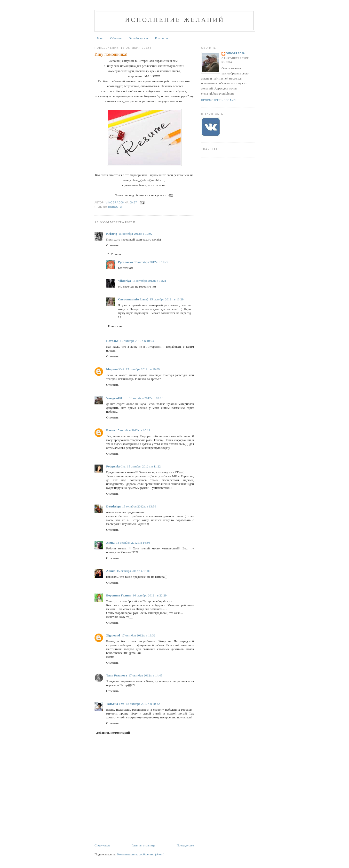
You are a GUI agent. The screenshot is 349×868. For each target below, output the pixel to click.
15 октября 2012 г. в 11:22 (144, 466)
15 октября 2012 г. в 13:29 (167, 299)
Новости (115, 207)
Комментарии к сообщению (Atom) (141, 854)
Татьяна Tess (115, 704)
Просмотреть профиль (219, 100)
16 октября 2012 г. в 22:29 (150, 595)
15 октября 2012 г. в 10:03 (137, 341)
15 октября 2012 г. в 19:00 (134, 571)
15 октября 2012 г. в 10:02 (135, 234)
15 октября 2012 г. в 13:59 (139, 506)
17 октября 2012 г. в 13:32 (138, 635)
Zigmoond (113, 635)
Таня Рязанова (117, 675)
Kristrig (112, 234)
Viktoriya (124, 281)
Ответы (116, 254)
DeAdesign (113, 506)
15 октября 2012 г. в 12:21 (149, 281)
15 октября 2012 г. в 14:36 (133, 542)
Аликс (111, 571)
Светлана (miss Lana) (133, 299)
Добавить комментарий (113, 733)
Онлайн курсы (138, 38)
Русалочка (125, 262)
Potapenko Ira (116, 466)
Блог (100, 38)
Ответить (112, 245)
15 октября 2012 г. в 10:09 (143, 369)
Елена (111, 430)
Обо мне (116, 38)
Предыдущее (185, 845)
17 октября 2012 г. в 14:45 (145, 675)
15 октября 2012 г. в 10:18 (146, 398)
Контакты (161, 38)
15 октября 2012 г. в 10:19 (133, 430)
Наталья (112, 341)
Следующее (102, 845)
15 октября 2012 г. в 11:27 (151, 262)
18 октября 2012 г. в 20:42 (143, 704)
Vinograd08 (114, 398)
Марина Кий (115, 369)
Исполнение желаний (175, 20)
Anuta (110, 542)
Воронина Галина (119, 595)
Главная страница (143, 845)
